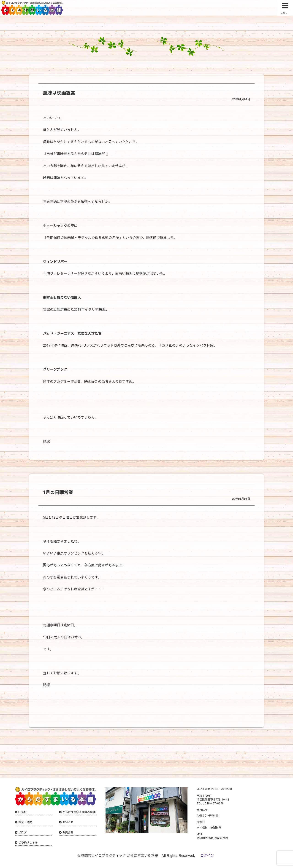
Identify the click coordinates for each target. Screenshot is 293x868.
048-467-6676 (214, 803)
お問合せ (68, 832)
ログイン (207, 855)
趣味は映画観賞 (59, 93)
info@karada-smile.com (212, 838)
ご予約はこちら (28, 842)
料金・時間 (25, 822)
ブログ (22, 832)
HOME (23, 812)
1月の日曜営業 (58, 492)
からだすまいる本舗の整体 (79, 812)
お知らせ (68, 822)
